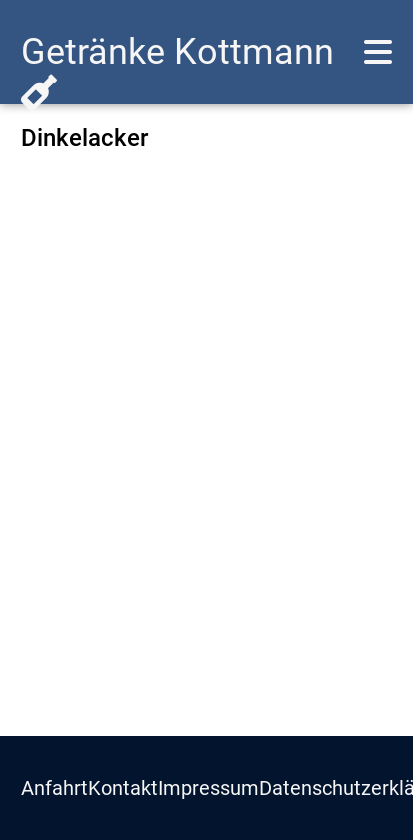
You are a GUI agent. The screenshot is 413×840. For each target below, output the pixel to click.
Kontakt (123, 788)
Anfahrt (54, 788)
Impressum (208, 788)
